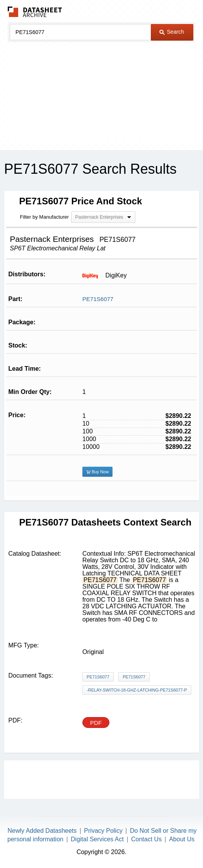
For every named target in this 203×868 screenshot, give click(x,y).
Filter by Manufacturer (44, 217)
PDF (96, 723)
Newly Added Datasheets (42, 831)
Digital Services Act (97, 839)
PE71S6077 (98, 299)
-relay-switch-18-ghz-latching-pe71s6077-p (137, 690)
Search (172, 32)
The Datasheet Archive (35, 12)
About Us (182, 839)
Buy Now (97, 472)
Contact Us (146, 839)
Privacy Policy (103, 831)
